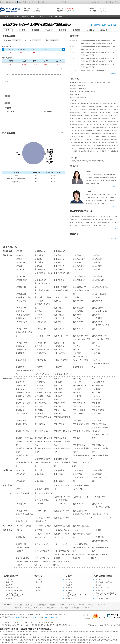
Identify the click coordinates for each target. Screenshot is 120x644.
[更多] (114, 187)
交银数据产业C (21, 287)
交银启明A (77, 315)
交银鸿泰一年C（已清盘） (101, 341)
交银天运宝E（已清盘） (100, 479)
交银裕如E (39, 410)
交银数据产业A (98, 280)
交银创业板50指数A (42, 544)
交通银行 (29, 605)
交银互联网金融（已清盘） (82, 535)
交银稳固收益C (98, 421)
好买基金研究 (39, 608)
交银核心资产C (98, 308)
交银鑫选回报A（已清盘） (101, 327)
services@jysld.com (51, 617)
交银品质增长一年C (100, 336)
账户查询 (37, 8)
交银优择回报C (79, 280)
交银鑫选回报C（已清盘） (24, 334)
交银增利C (39, 379)
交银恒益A (39, 301)
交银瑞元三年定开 (61, 360)
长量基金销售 (64, 608)
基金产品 (60, 8)
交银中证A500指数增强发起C (61, 563)
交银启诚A (20, 346)
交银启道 (57, 322)
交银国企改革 (40, 269)
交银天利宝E (78, 474)
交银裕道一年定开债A (24, 438)
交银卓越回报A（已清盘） (43, 275)
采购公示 (99, 596)
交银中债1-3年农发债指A (43, 419)
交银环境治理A (98, 537)
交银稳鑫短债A (79, 414)
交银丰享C (96, 389)
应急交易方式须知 (72, 596)
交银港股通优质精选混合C (24, 372)
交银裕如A (96, 407)
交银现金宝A (59, 470)
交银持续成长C (98, 301)
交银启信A (58, 350)
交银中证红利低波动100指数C (23, 549)
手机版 (64, 2)
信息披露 (37, 11)
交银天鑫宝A (97, 474)
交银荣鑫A (20, 311)
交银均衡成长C (98, 322)
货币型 (43, 17)
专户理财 (32, 2)
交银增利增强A (41, 403)
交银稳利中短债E (41, 431)
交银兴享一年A (79, 504)
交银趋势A (20, 259)
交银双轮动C (21, 386)
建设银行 (72, 605)
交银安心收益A (60, 410)
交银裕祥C (58, 414)
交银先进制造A (60, 259)
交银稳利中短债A (99, 424)
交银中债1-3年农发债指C (62, 419)
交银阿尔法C (21, 262)
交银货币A (20, 470)
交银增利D (58, 379)
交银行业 (38, 266)
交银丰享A (77, 389)
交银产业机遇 (59, 318)
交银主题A (96, 262)
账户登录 (109, 2)
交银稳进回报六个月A (24, 350)
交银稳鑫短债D (21, 421)
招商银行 (82, 605)
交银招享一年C (21, 504)
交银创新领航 (59, 315)
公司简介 (99, 579)
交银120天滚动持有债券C (43, 464)
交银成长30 (39, 262)
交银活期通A (97, 470)
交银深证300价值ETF (62, 530)
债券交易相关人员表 (103, 588)
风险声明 (9, 579)
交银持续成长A (79, 301)
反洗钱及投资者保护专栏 (14, 590)
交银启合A (96, 360)
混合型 (16, 17)
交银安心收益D (98, 410)
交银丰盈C (96, 403)
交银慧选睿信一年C (81, 511)
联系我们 (69, 593)
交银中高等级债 (60, 438)
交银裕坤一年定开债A (62, 431)
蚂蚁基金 (18, 608)
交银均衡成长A (79, 322)
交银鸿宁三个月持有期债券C (80, 464)
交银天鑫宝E (21, 481)
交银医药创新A (41, 251)
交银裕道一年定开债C (43, 438)
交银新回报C (97, 269)
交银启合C (20, 367)
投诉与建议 (10, 599)
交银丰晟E (77, 407)
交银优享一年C (41, 511)
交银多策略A (21, 269)
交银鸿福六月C (79, 329)
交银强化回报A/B (80, 386)
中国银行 (91, 605)
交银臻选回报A (21, 322)
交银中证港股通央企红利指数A (100, 556)
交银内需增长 (97, 318)
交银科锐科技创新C (23, 315)
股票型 (8, 17)
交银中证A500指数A (43, 551)
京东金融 (28, 608)
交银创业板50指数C (61, 544)
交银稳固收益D (21, 424)
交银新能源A (97, 530)
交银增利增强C (60, 403)
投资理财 (60, 11)
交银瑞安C (58, 367)
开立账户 (69, 579)
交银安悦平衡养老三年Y (24, 516)
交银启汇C (39, 318)
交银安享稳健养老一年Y (44, 495)
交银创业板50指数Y (81, 544)
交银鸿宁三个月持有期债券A (62, 464)
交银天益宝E (59, 481)
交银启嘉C (96, 353)
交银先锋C (96, 255)
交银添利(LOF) (79, 379)
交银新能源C (21, 537)
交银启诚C (39, 346)
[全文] (116, 228)
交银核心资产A (79, 308)
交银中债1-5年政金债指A (43, 443)
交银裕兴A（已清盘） (24, 396)
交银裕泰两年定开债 (81, 424)
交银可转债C (59, 424)
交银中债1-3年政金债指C (24, 443)
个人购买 (39, 585)
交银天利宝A (40, 474)
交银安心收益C (79, 410)
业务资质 (69, 599)
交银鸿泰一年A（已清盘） (82, 341)
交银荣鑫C (39, 311)
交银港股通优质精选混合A (101, 365)
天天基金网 (102, 605)
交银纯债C (58, 382)
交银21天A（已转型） (24, 526)
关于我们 (93, 11)
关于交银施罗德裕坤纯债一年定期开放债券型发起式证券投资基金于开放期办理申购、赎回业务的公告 (99, 42)
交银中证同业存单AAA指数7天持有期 (81, 358)
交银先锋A (77, 255)
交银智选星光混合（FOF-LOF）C (61, 502)
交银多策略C (21, 276)
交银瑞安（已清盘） (62, 297)
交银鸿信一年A (21, 343)
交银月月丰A (40, 386)
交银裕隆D (77, 400)
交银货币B (39, 470)
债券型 (34, 17)
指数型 (25, 17)
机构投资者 (23, 2)
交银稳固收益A (79, 421)
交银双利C (20, 382)
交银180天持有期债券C (100, 457)
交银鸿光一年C (41, 329)
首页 (2, 2)
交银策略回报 (59, 269)
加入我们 (103, 11)
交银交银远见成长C (61, 374)
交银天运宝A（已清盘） (81, 479)
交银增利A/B (21, 379)
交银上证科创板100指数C (100, 549)
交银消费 (19, 251)
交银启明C (96, 315)
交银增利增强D (79, 403)
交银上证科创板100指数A (81, 549)
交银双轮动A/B (98, 382)
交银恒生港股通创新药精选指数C (81, 556)
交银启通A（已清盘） (24, 297)
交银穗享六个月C (41, 521)
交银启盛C (20, 353)
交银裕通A (58, 393)
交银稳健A (77, 262)
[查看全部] (113, 74)
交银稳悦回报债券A (42, 459)
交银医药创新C (60, 251)
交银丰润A (39, 389)
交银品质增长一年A (81, 336)
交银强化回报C (98, 386)
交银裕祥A (39, 414)
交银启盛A (96, 350)
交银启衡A (77, 346)
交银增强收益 (97, 400)
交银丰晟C (39, 407)
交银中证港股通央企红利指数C (24, 563)
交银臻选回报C (41, 322)
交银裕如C (20, 410)
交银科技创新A (79, 276)
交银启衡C (96, 346)
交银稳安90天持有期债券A (101, 450)
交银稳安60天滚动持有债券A (63, 450)
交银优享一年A (21, 511)
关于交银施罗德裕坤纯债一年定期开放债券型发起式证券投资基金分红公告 (99, 48)
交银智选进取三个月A (43, 518)
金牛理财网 (76, 608)
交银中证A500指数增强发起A (42, 563)
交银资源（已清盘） (43, 489)
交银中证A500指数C (62, 551)
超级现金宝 (71, 11)
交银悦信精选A (41, 353)
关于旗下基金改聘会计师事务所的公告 (94, 70)
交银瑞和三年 (59, 346)
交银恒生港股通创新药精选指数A (62, 556)
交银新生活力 (21, 294)
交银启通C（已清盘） (43, 297)
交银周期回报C (79, 269)
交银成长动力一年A (42, 336)
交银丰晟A (20, 407)
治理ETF (19, 530)
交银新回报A (97, 266)
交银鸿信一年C (41, 343)
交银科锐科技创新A (100, 311)
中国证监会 (19, 605)
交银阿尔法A (97, 259)
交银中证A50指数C (42, 558)
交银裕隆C (58, 400)
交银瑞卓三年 (59, 343)
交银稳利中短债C (22, 431)
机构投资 (93, 8)
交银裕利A (96, 396)
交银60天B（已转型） (82, 526)
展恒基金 (86, 608)
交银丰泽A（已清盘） (24, 393)
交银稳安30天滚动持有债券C (44, 450)
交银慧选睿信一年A (61, 511)
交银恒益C (58, 301)
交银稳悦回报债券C (61, 459)
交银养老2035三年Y (82, 497)
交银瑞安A (39, 367)
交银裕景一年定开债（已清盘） (100, 429)
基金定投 (39, 590)
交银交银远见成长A (42, 374)
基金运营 (39, 582)
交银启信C (77, 350)
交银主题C (20, 266)
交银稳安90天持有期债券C (24, 457)
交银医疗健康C (41, 360)
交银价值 (77, 530)
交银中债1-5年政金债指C (62, 443)
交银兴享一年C (98, 504)
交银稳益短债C (98, 445)
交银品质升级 (21, 308)
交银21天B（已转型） (43, 526)
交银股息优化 (21, 301)
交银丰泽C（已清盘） (24, 403)
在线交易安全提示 (12, 588)
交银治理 (38, 530)
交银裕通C (77, 393)
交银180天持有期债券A (81, 457)
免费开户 (116, 2)
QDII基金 (59, 17)
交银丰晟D (58, 407)
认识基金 (39, 579)
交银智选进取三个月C (62, 518)
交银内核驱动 (78, 311)
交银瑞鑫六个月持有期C (63, 292)
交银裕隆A (39, 400)
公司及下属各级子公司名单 (105, 599)
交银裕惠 (77, 438)
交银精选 (19, 255)
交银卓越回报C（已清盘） (62, 275)
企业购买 (39, 588)
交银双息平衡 (59, 266)
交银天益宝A (40, 481)
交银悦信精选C (60, 353)
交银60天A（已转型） (62, 526)
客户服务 (69, 590)
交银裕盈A (58, 396)
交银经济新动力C (80, 287)
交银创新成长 (59, 308)
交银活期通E (21, 474)
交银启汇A (20, 318)
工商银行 (53, 605)
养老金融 (41, 2)
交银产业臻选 (78, 367)
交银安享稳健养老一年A (24, 495)
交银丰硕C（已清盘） (43, 393)
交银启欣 (77, 318)
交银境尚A (77, 297)
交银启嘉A (77, 353)
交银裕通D (96, 393)
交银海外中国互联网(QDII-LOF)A (62, 487)
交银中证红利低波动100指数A (100, 542)
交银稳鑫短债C (98, 414)
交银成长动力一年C (61, 336)
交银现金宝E (78, 470)
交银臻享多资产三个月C (100, 516)
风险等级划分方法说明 (14, 596)
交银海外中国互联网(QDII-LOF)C (81, 487)
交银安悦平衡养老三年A (101, 509)
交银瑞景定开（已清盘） (81, 292)
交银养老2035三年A (63, 497)
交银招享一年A (99, 497)
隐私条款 (9, 585)
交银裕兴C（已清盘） (43, 396)
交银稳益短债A (79, 445)
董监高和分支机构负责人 (104, 582)
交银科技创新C (98, 276)
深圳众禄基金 (51, 608)
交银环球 (19, 489)
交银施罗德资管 (11, 2)
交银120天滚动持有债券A (24, 464)
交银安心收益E (21, 414)
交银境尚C (96, 297)
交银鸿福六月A (60, 329)
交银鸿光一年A (21, 329)
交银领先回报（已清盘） (43, 285)
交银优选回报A (21, 280)
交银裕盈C (77, 396)
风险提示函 (10, 582)
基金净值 (70, 8)
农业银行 (62, 605)
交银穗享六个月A (22, 521)
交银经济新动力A (61, 287)
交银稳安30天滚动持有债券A (24, 450)
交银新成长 (58, 262)
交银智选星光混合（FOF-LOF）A (42, 502)
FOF (50, 17)
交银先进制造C (79, 259)
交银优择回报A (60, 280)
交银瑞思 (38, 315)
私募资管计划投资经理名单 (105, 593)
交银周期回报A (79, 266)
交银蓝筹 (57, 255)
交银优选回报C (41, 280)
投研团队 (99, 585)
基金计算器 (70, 588)
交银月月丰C (59, 386)
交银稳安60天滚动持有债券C (82, 450)
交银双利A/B (97, 379)
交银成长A (39, 255)
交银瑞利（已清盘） (100, 294)
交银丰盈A (20, 389)
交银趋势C (39, 259)
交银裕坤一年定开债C (82, 431)
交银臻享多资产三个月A (81, 516)
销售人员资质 (100, 590)
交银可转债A (40, 424)
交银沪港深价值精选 (100, 287)
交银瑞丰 (57, 311)
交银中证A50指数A (23, 558)
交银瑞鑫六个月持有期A (44, 292)
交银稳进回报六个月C (43, 350)
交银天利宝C (59, 474)
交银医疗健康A (21, 360)
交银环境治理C (21, 544)
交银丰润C (58, 389)
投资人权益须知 (11, 593)
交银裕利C (20, 400)
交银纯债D (77, 382)
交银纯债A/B (40, 382)
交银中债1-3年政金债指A (100, 436)
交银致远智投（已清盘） (43, 306)
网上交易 (69, 585)
